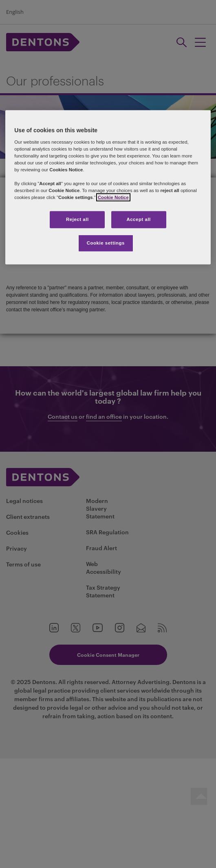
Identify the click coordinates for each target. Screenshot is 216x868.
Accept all (138, 219)
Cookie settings (106, 243)
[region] (108, 187)
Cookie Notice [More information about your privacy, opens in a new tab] (113, 197)
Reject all (77, 219)
